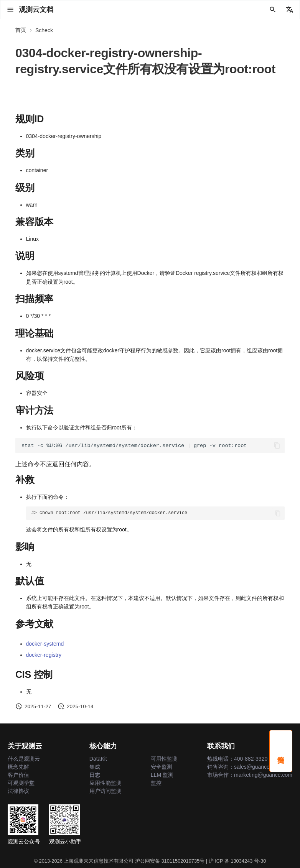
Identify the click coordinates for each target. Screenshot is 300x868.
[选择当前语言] (290, 10)
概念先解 (18, 767)
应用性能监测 (105, 783)
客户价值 (18, 775)
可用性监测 (164, 759)
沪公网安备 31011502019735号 (170, 861)
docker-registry (44, 655)
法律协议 (18, 791)
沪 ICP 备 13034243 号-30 (237, 861)
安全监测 (162, 767)
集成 (95, 767)
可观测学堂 (21, 783)
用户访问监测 (105, 791)
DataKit (98, 759)
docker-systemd (45, 644)
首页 (21, 30)
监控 (156, 783)
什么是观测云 (24, 759)
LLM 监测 (162, 775)
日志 (95, 775)
